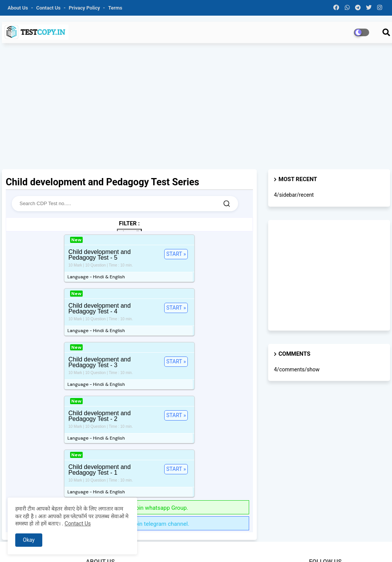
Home (189, 547)
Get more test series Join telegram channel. (129, 397)
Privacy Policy (85, 8)
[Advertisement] (196, 110)
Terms (115, 8)
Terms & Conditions (307, 547)
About (207, 547)
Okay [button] (29, 540)
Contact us (49, 8)
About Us (18, 8)
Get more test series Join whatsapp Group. (129, 381)
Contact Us (78, 523)
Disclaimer (347, 547)
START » (70, 254)
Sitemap (373, 547)
